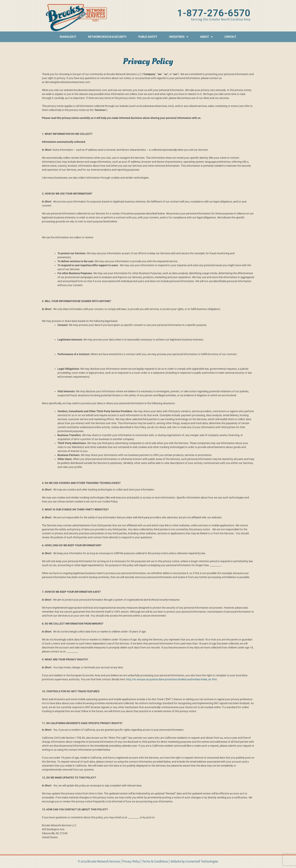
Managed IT (68, 37)
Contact (230, 37)
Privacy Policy (131, 862)
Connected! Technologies (202, 862)
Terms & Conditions (155, 862)
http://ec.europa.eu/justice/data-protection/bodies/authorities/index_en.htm (171, 679)
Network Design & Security (107, 37)
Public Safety (148, 37)
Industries (179, 37)
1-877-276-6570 (214, 13)
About (206, 37)
